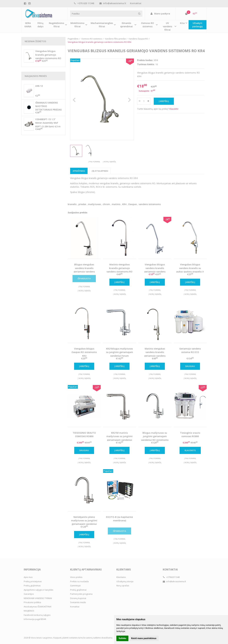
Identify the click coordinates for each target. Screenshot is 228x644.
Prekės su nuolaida (79, 581)
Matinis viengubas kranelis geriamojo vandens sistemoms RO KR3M (119, 270)
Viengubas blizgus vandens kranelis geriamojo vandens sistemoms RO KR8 (155, 270)
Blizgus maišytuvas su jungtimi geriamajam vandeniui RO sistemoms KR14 (155, 438)
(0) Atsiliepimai (100, 171)
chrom (106, 204)
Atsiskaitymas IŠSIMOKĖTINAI (38, 607)
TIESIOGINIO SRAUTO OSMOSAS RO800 (84, 435)
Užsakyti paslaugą (197, 25)
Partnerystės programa (81, 594)
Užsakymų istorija (125, 581)
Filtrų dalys (40, 25)
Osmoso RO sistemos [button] (147, 25)
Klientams (124, 570)
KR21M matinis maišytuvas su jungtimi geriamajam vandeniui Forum (119, 438)
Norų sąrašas (123, 586)
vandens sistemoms (150, 204)
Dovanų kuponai (78, 598)
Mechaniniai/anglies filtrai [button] (102, 25)
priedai (82, 204)
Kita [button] (182, 23)
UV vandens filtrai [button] (168, 26)
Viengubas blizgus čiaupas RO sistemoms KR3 (84, 352)
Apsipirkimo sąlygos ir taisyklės (39, 590)
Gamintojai (75, 586)
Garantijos (29, 594)
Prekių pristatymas (33, 581)
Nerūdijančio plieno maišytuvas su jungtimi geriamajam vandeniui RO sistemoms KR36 (84, 522)
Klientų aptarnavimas (86, 570)
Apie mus (28, 577)
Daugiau (190, 366)
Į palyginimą (94, 162)
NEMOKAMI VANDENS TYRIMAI (38, 598)
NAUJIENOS (29, 611)
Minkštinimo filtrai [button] (77, 25)
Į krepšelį (119, 282)
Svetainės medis (78, 602)
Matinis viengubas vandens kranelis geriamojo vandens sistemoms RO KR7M (155, 354)
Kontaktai (136, 3)
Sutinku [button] (122, 638)
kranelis (72, 204)
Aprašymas (79, 171)
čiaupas (133, 204)
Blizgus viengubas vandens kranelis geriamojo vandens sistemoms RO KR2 (84, 270)
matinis (116, 204)
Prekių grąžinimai (78, 590)
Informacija (32, 570)
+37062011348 (171, 577)
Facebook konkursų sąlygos (37, 615)
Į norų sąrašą (109, 162)
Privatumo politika (32, 602)
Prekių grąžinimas (32, 586)
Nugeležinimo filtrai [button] (57, 25)
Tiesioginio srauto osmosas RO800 (190, 435)
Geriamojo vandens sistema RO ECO (190, 350)
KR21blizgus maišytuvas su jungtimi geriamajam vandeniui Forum (120, 352)
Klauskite (174, 109)
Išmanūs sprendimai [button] (126, 25)
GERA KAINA (28, 25)
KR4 (124, 204)
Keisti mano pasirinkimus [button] (144, 638)
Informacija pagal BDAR (35, 619)
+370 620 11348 (84, 3)
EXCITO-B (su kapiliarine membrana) (119, 519)
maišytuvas (94, 204)
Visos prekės (76, 577)
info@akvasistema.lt (113, 3)
